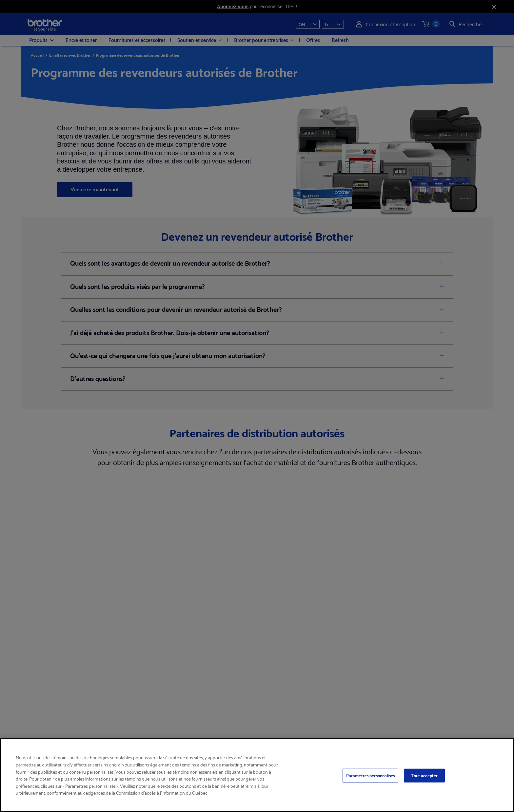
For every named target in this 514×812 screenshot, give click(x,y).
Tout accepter (425, 775)
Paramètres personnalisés (370, 775)
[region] (257, 775)
